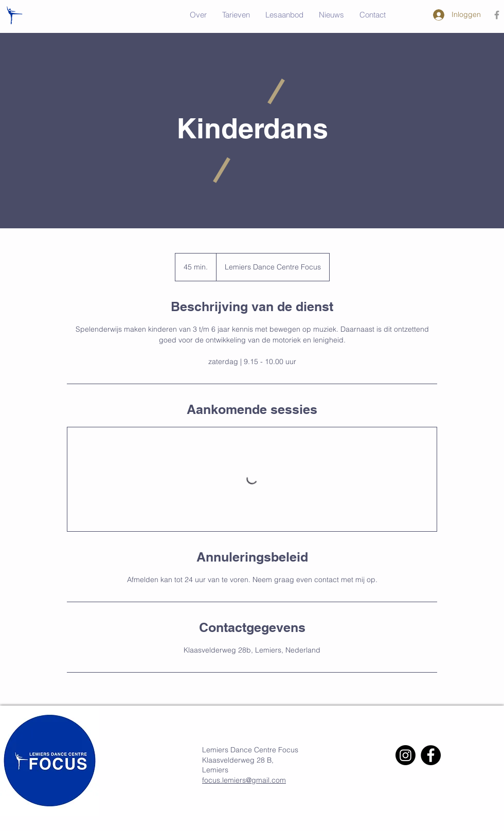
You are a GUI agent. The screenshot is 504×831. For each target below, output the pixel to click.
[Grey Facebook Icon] (497, 15)
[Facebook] (431, 755)
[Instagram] (406, 755)
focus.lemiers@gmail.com (244, 780)
